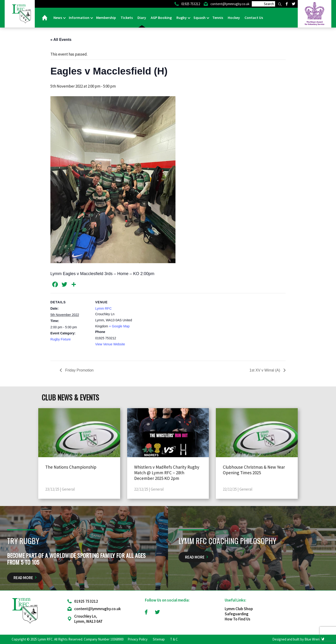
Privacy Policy (138, 641)
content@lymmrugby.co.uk (98, 610)
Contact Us (254, 18)
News (58, 18)
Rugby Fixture (61, 339)
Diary (142, 18)
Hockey (234, 18)
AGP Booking (161, 18)
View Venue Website (110, 344)
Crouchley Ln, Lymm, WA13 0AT (88, 620)
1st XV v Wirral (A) (265, 370)
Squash (200, 18)
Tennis (218, 18)
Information (79, 18)
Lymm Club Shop (239, 610)
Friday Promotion (79, 370)
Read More (23, 579)
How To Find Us (238, 620)
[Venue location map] (165, 325)
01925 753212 (86, 603)
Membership (106, 18)
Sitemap (159, 641)
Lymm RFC (103, 308)
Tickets (127, 18)
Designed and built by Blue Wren (296, 641)
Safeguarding (237, 615)
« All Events (61, 40)
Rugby (182, 18)
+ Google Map (119, 326)
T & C (174, 641)
